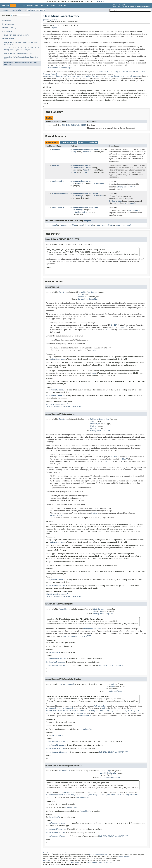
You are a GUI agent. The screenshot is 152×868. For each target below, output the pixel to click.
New (37, 6)
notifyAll (100, 225)
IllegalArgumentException (57, 665)
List (73, 183)
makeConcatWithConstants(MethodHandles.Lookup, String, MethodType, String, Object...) (23, 49)
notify (91, 225)
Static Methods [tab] (68, 142)
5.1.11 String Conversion (56, 404)
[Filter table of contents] (20, 15)
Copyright (47, 861)
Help (65, 6)
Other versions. (124, 857)
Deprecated (44, 6)
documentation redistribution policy (99, 862)
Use (19, 6)
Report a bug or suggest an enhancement (58, 853)
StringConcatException (88, 299)
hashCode (83, 225)
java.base (5, 10)
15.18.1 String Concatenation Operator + (63, 406)
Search (59, 6)
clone (48, 225)
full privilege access (58, 359)
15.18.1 (123, 327)
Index (53, 6)
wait (118, 225)
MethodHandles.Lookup (90, 149)
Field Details (7, 31)
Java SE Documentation (98, 855)
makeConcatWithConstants (81, 165)
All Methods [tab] (52, 142)
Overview (5, 6)
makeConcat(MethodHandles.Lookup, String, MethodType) (21, 43)
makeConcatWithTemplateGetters (84, 208)
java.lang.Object (50, 20)
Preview (30, 6)
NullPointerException (55, 396)
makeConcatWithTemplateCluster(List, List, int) (21, 58)
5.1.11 (114, 325)
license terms (100, 1)
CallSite (56, 149)
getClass (73, 225)
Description (7, 20)
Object (54, 28)
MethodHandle (58, 181)
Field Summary (8, 24)
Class (101, 183)
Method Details (8, 39)
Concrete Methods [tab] (88, 142)
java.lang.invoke (18, 10)
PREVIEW (133, 186)
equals (55, 225)
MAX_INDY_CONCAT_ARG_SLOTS (17, 35)
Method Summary (9, 28)
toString (110, 225)
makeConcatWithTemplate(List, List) (18, 53)
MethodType (88, 152)
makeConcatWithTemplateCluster (84, 193)
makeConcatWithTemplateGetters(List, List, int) (21, 63)
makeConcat (75, 149)
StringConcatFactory (36, 10)
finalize (64, 225)
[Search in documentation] (130, 10)
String (73, 152)
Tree (24, 6)
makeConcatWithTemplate (81, 181)
